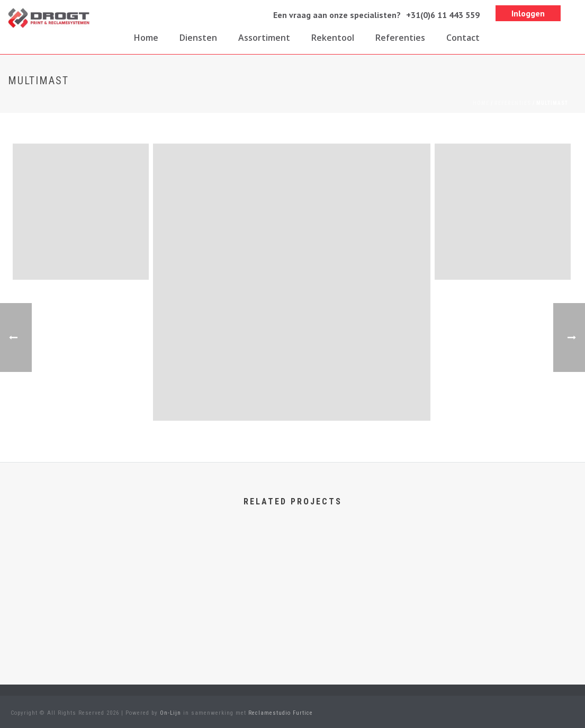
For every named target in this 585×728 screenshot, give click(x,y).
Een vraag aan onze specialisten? (337, 15)
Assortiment (264, 38)
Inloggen (528, 13)
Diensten (198, 38)
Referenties (400, 38)
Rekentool (333, 38)
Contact (463, 38)
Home (146, 38)
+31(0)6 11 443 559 (443, 15)
